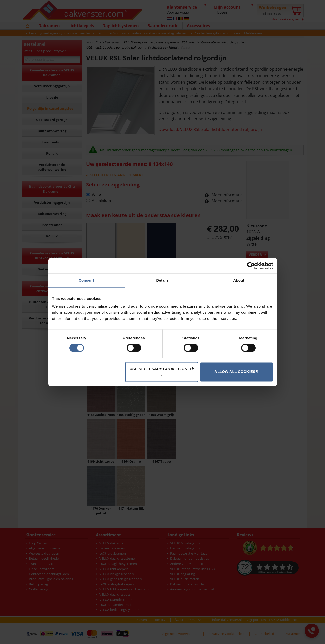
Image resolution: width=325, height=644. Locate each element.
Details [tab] (163, 280)
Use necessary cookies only (162, 369)
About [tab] (239, 280)
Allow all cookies (236, 371)
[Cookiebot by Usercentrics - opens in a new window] (251, 266)
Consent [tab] (86, 280)
